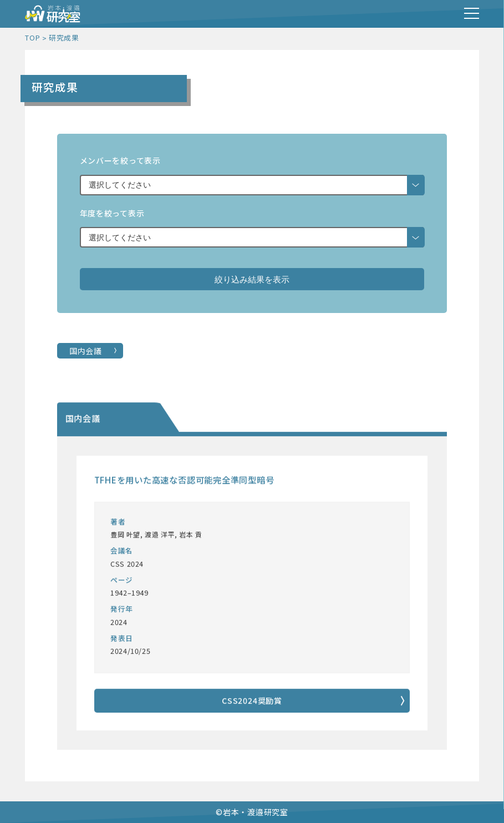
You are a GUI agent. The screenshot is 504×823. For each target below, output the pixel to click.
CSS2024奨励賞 (252, 701)
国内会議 (86, 351)
